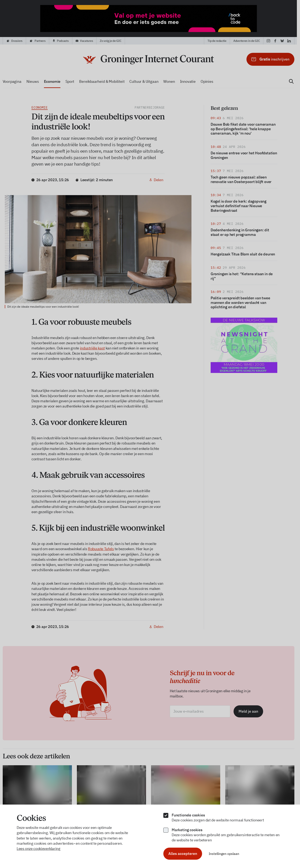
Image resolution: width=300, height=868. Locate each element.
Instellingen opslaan (224, 854)
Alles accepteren (183, 854)
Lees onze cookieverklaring (39, 849)
